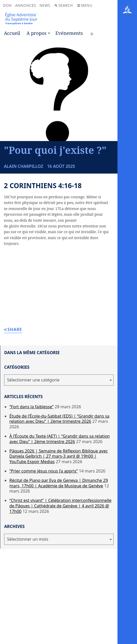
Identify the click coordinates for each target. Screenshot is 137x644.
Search (64, 5)
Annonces (26, 5)
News (45, 5)
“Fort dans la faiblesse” (32, 407)
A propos (37, 33)
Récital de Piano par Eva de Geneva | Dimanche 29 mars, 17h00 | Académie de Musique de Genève (59, 483)
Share (13, 330)
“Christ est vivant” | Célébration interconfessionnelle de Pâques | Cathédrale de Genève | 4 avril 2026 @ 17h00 (60, 506)
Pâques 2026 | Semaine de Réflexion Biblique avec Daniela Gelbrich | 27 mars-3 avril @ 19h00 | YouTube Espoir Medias (59, 456)
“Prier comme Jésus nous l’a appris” (44, 471)
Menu (85, 5)
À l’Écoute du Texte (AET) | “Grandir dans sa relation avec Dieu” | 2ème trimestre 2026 (60, 439)
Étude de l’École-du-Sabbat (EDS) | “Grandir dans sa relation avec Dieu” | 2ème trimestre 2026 (59, 419)
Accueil (12, 33)
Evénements (69, 33)
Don (7, 5)
